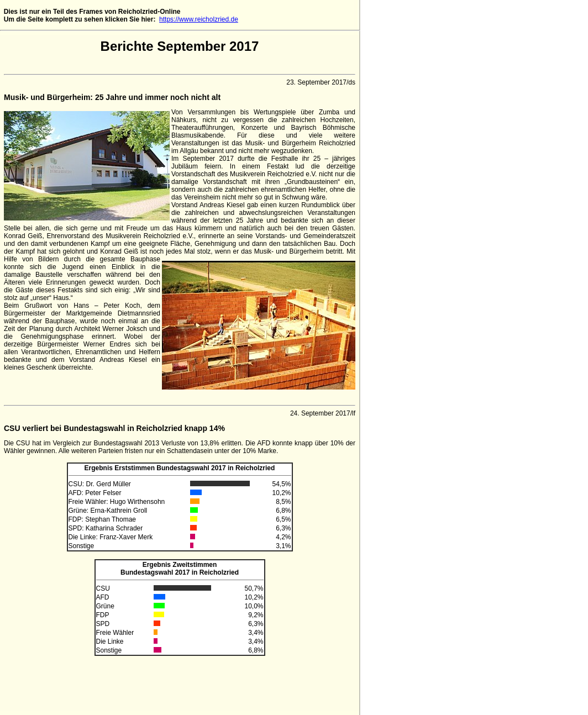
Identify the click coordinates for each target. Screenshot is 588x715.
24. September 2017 (320, 413)
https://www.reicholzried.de (199, 19)
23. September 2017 (316, 82)
